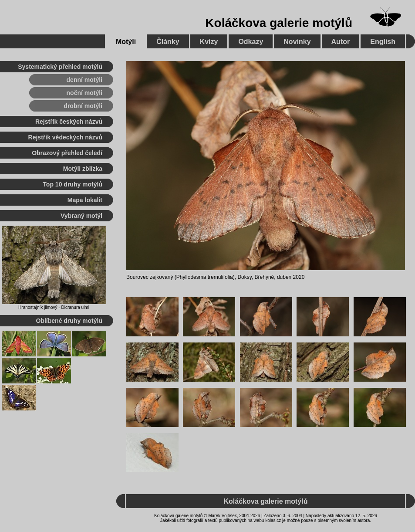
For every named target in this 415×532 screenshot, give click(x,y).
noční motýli (84, 93)
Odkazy (251, 42)
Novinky (297, 42)
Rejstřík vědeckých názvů (65, 137)
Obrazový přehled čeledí (67, 153)
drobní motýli (83, 106)
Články (168, 42)
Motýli (126, 42)
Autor (341, 42)
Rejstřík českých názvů (69, 122)
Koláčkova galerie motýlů (279, 23)
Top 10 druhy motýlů (73, 184)
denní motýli (84, 80)
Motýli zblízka (83, 169)
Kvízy (209, 42)
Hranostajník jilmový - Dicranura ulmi (54, 307)
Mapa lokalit (85, 200)
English (383, 42)
